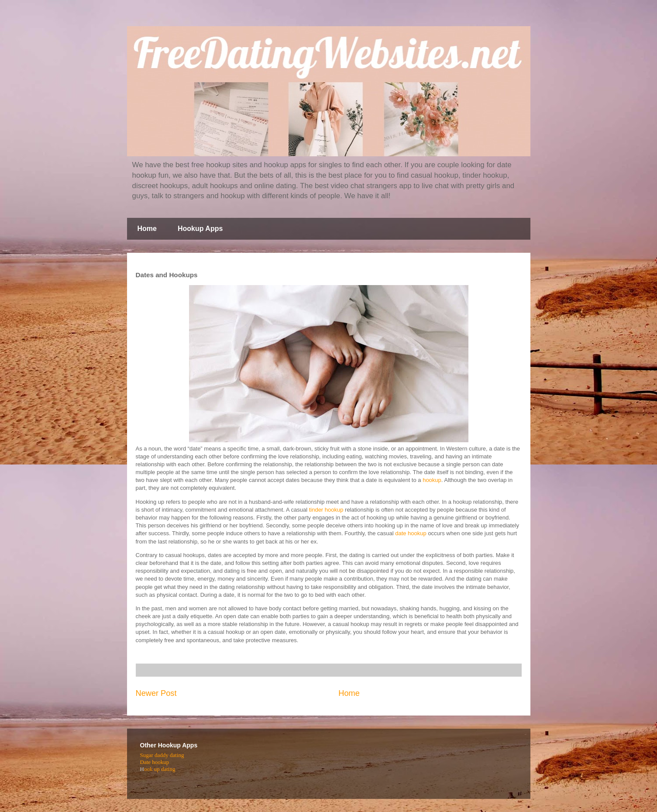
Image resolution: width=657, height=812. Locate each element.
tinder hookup (326, 510)
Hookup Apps (200, 229)
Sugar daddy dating (162, 755)
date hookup (411, 533)
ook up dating (160, 769)
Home (147, 229)
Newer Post (156, 693)
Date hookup (155, 762)
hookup (432, 480)
